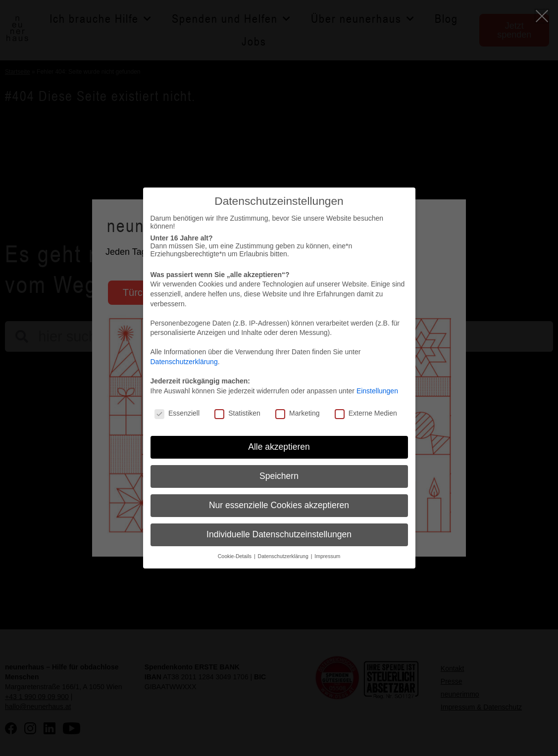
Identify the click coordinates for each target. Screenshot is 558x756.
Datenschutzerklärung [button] (284, 556)
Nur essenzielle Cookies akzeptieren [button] (279, 505)
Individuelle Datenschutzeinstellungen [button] (279, 534)
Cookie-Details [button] (235, 556)
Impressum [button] (327, 556)
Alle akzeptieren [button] (279, 447)
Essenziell (177, 413)
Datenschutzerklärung (184, 362)
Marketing (297, 413)
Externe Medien (366, 413)
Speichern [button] (279, 476)
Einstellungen (377, 391)
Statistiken (237, 413)
